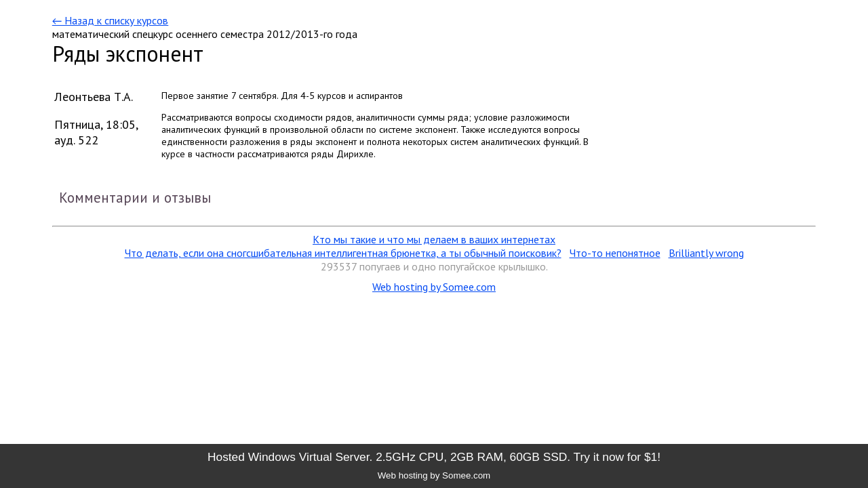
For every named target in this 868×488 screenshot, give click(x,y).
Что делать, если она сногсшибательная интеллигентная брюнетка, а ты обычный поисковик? (343, 253)
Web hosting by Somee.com (434, 287)
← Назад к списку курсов (110, 20)
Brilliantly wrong (706, 253)
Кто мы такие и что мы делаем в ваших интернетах (434, 239)
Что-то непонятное (615, 253)
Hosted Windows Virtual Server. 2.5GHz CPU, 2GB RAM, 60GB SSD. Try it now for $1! (434, 457)
